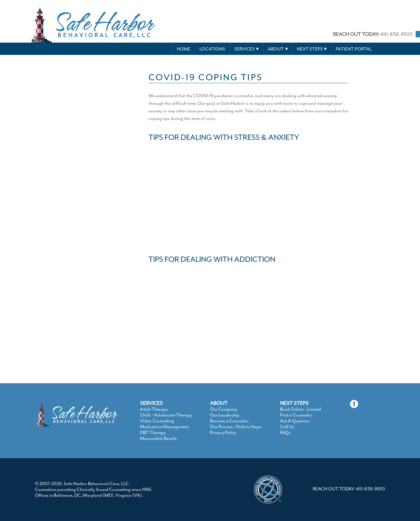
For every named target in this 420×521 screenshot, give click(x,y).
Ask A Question (295, 421)
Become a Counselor (229, 421)
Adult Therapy (154, 409)
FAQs (285, 433)
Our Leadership (225, 415)
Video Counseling (157, 421)
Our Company (224, 409)
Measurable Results (158, 438)
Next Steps (310, 49)
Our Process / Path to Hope (236, 427)
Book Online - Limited (301, 409)
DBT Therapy (153, 433)
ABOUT (219, 403)
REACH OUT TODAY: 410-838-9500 (349, 489)
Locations (212, 49)
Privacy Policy (223, 433)
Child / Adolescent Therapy (166, 415)
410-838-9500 (373, 34)
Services (245, 49)
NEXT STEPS (294, 403)
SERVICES (151, 403)
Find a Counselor (296, 415)
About (276, 49)
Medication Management (164, 427)
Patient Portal (354, 49)
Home (184, 49)
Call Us (287, 427)
